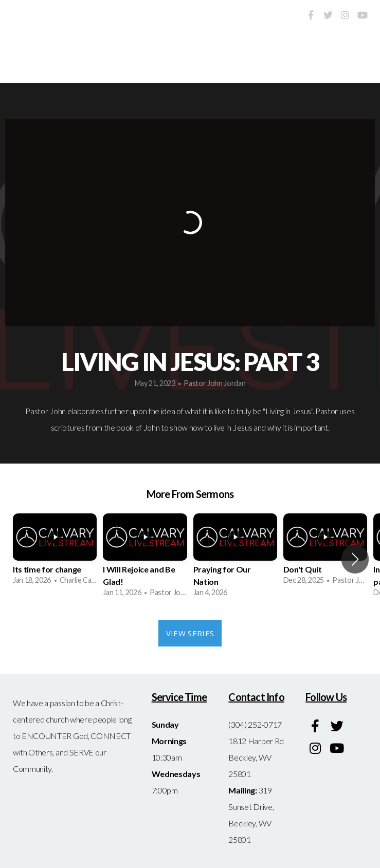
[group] (55, 553)
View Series (190, 633)
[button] (355, 559)
